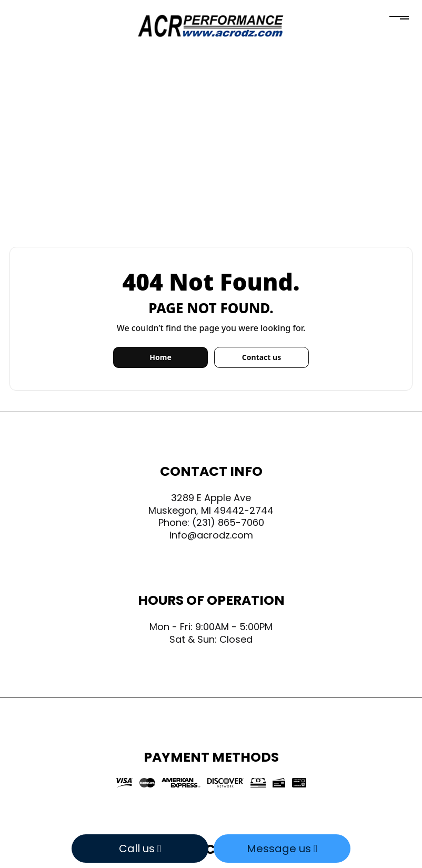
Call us (140, 849)
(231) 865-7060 (228, 522)
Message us (282, 849)
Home (160, 357)
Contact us (262, 357)
